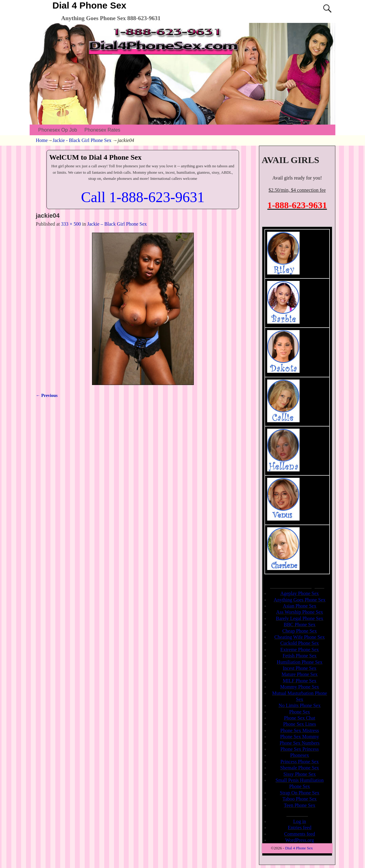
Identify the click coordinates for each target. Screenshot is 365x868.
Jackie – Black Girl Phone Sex (117, 224)
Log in (300, 821)
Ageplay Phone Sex (300, 593)
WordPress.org (300, 840)
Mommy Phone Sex (299, 687)
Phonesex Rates (102, 130)
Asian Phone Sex (299, 606)
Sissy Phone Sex (300, 774)
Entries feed (300, 828)
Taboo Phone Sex (300, 799)
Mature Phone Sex (300, 674)
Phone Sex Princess (299, 749)
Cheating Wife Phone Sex (300, 637)
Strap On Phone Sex (299, 793)
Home (42, 140)
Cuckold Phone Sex (300, 643)
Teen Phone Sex (300, 805)
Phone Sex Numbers (300, 743)
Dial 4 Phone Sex (90, 5)
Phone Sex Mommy (299, 737)
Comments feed (300, 834)
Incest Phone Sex (300, 668)
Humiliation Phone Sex (299, 662)
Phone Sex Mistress (300, 730)
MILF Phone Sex (300, 681)
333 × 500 (71, 224)
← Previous (47, 395)
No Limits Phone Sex (299, 705)
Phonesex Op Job (58, 130)
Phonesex (299, 755)
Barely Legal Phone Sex (299, 618)
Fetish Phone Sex (299, 656)
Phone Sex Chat (300, 718)
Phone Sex (300, 712)
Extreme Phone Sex (300, 650)
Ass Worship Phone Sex (300, 612)
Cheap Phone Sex (300, 631)
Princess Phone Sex (299, 762)
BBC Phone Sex (300, 625)
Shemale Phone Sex (299, 768)
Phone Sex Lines (300, 724)
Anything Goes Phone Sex (299, 600)
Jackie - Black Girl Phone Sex (82, 140)
